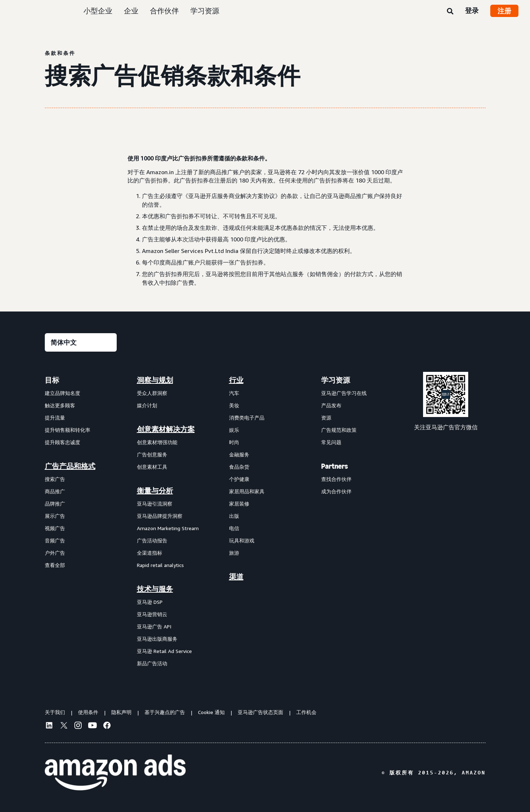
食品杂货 (239, 467)
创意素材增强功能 (157, 442)
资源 (326, 418)
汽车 (234, 393)
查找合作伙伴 (336, 479)
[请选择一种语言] (81, 342)
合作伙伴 (164, 11)
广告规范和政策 (339, 430)
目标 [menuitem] (52, 380)
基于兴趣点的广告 (165, 712)
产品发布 (331, 405)
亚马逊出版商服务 (157, 639)
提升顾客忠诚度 (63, 442)
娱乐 (234, 430)
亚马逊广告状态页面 (260, 712)
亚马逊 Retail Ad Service (164, 651)
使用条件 (88, 712)
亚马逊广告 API (154, 626)
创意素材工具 (152, 467)
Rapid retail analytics (160, 565)
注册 (504, 11)
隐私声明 (121, 712)
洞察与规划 (155, 380)
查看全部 (55, 565)
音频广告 (55, 540)
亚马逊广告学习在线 (344, 393)
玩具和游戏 (242, 540)
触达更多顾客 (60, 405)
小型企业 (98, 11)
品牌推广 (55, 504)
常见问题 (331, 442)
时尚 (234, 442)
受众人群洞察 (152, 393)
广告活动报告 (152, 540)
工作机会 (306, 712)
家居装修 (239, 504)
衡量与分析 (155, 491)
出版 (234, 516)
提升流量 (55, 418)
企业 (131, 11)
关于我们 (55, 712)
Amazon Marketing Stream (168, 528)
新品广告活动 (152, 663)
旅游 (234, 553)
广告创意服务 (152, 454)
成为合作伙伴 (336, 491)
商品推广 (55, 491)
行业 (236, 380)
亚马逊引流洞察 (155, 504)
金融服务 (239, 454)
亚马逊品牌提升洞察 (160, 516)
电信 (234, 528)
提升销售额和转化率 (68, 430)
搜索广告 (55, 479)
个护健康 (239, 479)
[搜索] (450, 12)
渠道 (236, 577)
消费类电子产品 (247, 418)
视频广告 (55, 528)
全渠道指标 (150, 553)
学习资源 (205, 11)
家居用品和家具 (247, 491)
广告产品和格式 (70, 466)
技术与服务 (155, 589)
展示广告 (55, 516)
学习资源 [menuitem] (336, 380)
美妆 (234, 405)
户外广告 (55, 553)
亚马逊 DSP (150, 602)
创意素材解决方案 (166, 429)
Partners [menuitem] (335, 466)
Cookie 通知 (211, 712)
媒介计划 (147, 405)
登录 (472, 10)
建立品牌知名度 (63, 393)
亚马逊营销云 (152, 614)
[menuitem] (81, 521)
